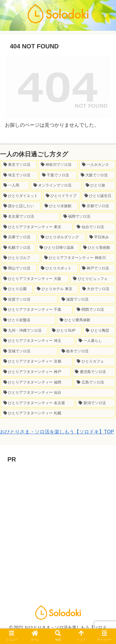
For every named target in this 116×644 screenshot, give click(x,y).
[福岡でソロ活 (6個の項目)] (88, 217)
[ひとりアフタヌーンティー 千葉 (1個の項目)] (37, 310)
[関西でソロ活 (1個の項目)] (95, 310)
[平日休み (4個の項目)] (101, 237)
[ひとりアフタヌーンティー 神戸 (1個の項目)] (36, 372)
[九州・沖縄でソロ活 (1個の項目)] (24, 331)
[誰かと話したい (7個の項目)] (21, 206)
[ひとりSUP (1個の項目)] (65, 331)
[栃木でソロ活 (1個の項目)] (87, 351)
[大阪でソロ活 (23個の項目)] (97, 175)
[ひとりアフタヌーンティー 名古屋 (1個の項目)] (38, 403)
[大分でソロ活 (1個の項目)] (97, 289)
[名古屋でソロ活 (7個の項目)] (30, 217)
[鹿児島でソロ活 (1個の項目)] (94, 372)
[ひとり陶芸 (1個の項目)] (99, 331)
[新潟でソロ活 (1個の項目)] (96, 403)
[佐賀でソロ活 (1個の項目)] (29, 300)
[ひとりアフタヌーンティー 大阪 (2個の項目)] (35, 279)
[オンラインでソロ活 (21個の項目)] (56, 186)
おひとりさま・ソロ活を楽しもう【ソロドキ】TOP (57, 432)
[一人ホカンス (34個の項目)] (97, 165)
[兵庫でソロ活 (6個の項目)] (19, 237)
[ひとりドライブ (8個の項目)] (62, 196)
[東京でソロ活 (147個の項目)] (19, 165)
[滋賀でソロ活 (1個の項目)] (87, 300)
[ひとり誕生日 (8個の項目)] (99, 196)
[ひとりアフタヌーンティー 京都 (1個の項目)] (37, 362)
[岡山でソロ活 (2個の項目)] (19, 269)
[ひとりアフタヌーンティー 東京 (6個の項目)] (37, 227)
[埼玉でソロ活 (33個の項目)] (19, 175)
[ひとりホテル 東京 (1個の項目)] (56, 289)
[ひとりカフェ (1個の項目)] (95, 362)
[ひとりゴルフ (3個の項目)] (20, 258)
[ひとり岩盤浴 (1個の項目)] (28, 320)
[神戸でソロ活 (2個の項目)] (97, 269)
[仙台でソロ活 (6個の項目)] (95, 227)
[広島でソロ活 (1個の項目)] (95, 383)
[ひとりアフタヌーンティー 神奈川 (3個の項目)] (78, 258)
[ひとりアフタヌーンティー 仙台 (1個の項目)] (58, 393)
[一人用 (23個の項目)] (15, 186)
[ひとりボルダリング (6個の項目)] (62, 237)
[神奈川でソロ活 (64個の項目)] (58, 165)
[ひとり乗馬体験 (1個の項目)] (86, 320)
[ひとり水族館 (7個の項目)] (60, 206)
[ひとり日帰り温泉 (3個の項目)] (58, 248)
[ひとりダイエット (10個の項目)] (21, 196)
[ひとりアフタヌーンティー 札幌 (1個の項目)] (58, 413)
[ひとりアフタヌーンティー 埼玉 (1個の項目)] (38, 341)
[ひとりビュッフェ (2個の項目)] (93, 279)
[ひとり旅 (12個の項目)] (99, 186)
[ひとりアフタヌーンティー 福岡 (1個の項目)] (37, 383)
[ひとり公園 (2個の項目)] (17, 289)
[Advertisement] (58, 523)
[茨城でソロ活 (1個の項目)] (29, 351)
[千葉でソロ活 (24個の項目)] (58, 175)
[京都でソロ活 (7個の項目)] (97, 206)
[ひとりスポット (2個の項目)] (58, 269)
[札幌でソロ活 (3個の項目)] (18, 248)
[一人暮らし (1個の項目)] (96, 341)
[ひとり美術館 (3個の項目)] (98, 248)
